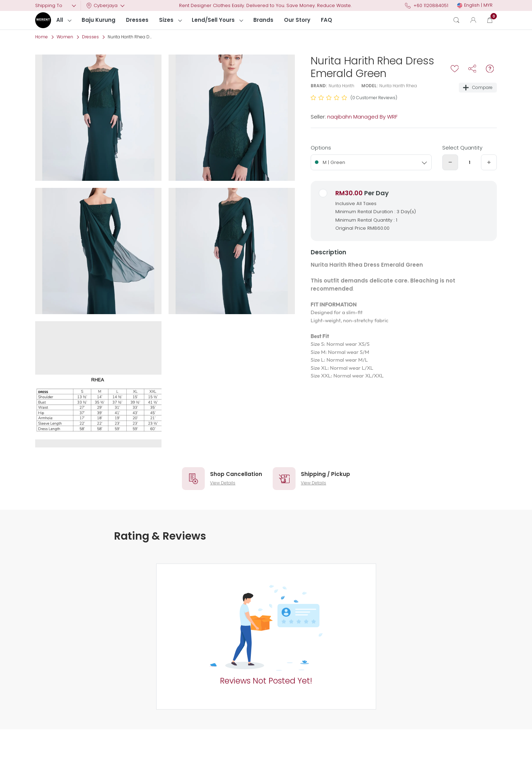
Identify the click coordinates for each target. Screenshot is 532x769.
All (60, 20)
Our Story (297, 20)
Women (65, 37)
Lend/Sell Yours (213, 20)
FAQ (327, 20)
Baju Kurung (99, 20)
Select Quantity (462, 148)
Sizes (166, 20)
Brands (263, 20)
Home (42, 37)
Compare (478, 87)
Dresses (137, 20)
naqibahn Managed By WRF (362, 117)
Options (321, 148)
